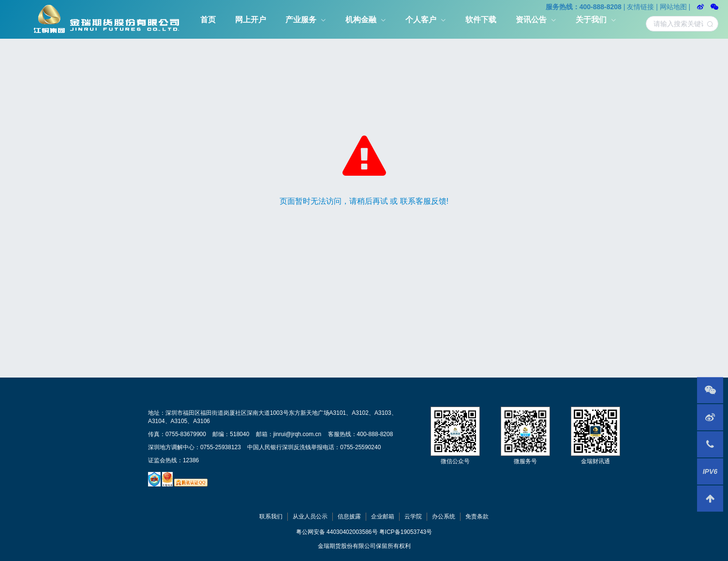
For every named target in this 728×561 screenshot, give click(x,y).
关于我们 (591, 20)
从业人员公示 (310, 516)
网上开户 (251, 20)
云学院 (413, 516)
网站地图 (673, 7)
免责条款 (477, 516)
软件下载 (481, 20)
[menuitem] (208, 19)
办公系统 (444, 516)
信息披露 (349, 516)
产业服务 (301, 20)
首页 (208, 20)
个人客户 (421, 20)
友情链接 (640, 7)
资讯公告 (531, 20)
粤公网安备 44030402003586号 (337, 532)
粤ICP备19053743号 (406, 532)
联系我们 (271, 516)
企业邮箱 (383, 516)
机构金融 (361, 20)
